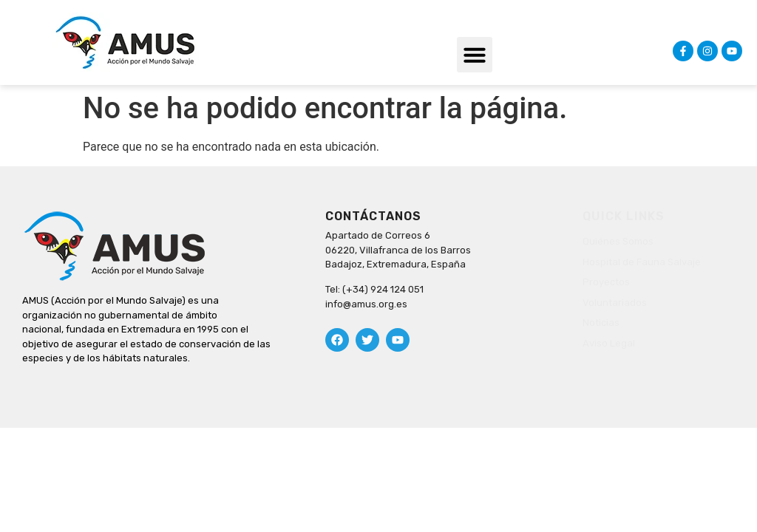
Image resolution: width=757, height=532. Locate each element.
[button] (475, 55)
